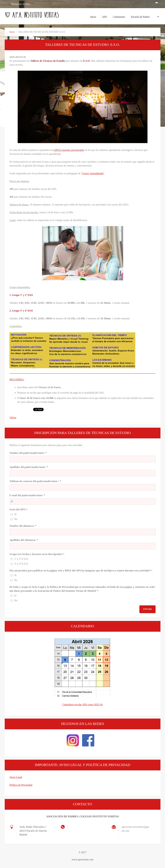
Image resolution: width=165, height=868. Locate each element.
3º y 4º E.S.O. (21, 564)
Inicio (93, 17)
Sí (15, 514)
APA (105, 18)
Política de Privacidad (21, 785)
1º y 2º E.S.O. (21, 559)
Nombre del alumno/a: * (23, 526)
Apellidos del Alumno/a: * (24, 540)
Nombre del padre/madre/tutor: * (28, 453)
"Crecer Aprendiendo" (93, 173)
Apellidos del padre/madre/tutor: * (29, 467)
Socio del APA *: (19, 509)
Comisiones (119, 18)
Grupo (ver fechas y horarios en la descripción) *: (37, 554)
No (16, 519)
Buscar (7, 4)
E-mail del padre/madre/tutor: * (27, 495)
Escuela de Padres (140, 17)
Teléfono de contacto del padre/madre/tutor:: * (35, 481)
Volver (13, 418)
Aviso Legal (16, 777)
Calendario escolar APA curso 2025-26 (82, 705)
